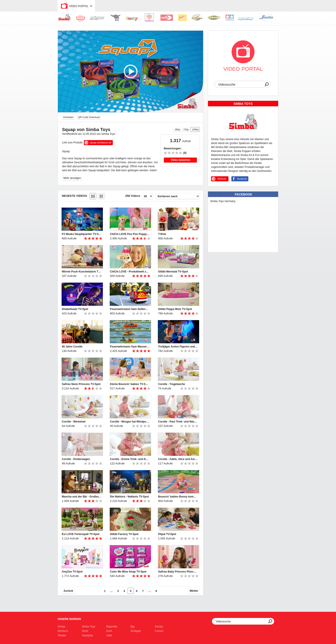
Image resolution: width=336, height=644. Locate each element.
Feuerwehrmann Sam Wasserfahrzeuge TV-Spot (130, 347)
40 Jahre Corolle (72, 347)
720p (186, 130)
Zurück (68, 591)
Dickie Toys (89, 627)
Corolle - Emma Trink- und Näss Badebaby (130, 459)
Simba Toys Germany (223, 201)
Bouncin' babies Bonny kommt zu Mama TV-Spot (178, 497)
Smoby (159, 627)
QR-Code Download (89, 117)
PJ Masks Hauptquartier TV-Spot (82, 234)
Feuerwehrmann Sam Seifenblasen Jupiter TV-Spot (130, 309)
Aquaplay (87, 635)
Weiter (194, 591)
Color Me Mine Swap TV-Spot (128, 572)
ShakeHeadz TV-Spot (75, 309)
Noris (85, 631)
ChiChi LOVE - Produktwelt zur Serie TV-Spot (130, 272)
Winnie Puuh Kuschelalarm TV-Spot (82, 272)
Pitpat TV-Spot (167, 534)
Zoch (109, 631)
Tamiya (62, 635)
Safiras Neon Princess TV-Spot (81, 384)
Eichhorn (63, 631)
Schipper (136, 631)
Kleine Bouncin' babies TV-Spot (130, 384)
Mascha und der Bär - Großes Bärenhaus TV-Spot (82, 497)
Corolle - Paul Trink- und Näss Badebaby (178, 422)
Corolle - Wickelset (74, 422)
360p (177, 130)
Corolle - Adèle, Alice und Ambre (178, 459)
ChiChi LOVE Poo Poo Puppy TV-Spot (130, 234)
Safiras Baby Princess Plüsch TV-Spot (178, 572)
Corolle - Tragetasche (172, 384)
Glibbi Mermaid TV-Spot (173, 272)
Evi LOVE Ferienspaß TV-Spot (81, 534)
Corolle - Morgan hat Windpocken (130, 422)
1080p (195, 130)
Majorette (112, 627)
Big (132, 627)
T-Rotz (162, 234)
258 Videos (133, 196)
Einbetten (68, 117)
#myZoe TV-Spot (72, 572)
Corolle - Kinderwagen (76, 459)
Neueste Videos (74, 196)
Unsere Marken (69, 619)
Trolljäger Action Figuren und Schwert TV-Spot (178, 347)
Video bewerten (180, 160)
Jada (109, 635)
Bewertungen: (173, 148)
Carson (159, 631)
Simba (61, 627)
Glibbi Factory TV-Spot (124, 534)
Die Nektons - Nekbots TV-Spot (129, 497)
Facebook (243, 194)
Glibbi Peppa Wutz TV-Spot (175, 309)
